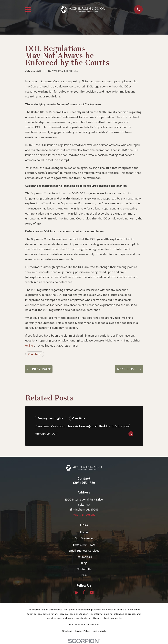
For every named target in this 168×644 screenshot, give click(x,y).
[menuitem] (67, 631)
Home (84, 532)
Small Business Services (84, 551)
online (29, 346)
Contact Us (84, 569)
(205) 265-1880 (84, 483)
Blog (84, 563)
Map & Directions (84, 515)
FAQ (84, 575)
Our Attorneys (84, 538)
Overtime (35, 354)
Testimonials (84, 557)
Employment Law (84, 545)
